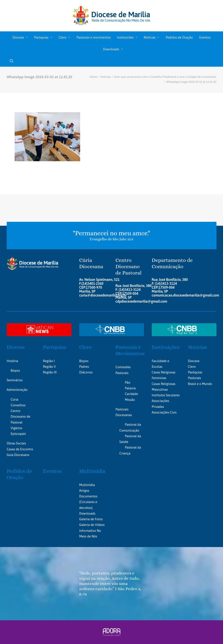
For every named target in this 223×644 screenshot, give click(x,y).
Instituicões (127, 37)
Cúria (15, 399)
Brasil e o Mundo (200, 384)
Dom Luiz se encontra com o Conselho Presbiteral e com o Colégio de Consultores (165, 77)
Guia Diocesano (18, 455)
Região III (50, 372)
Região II (49, 367)
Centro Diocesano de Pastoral (21, 417)
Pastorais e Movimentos (130, 350)
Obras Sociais (16, 443)
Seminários (15, 380)
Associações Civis (164, 412)
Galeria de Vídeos (92, 525)
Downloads (113, 49)
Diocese (20, 37)
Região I (49, 361)
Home (93, 77)
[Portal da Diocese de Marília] (111, 16)
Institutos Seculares (166, 395)
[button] (14, 61)
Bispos (15, 370)
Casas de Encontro (20, 449)
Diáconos (86, 372)
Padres (84, 367)
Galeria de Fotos (91, 519)
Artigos (84, 491)
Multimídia (92, 471)
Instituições (166, 347)
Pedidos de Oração (179, 37)
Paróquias (43, 37)
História (12, 361)
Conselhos (18, 405)
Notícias (151, 37)
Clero (64, 37)
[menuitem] (20, 37)
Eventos (205, 37)
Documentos (88, 496)
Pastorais (195, 378)
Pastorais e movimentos (93, 37)
